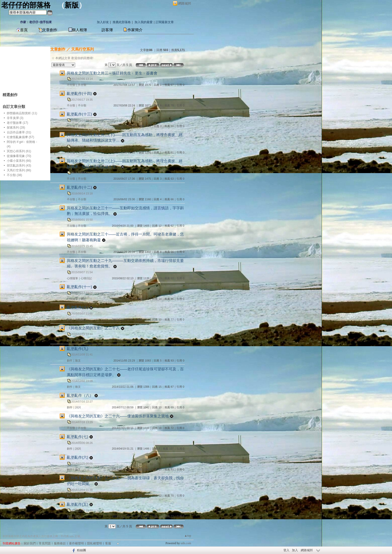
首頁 (24, 30)
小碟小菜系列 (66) (19, 161)
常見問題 (45, 543)
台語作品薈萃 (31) (19, 132)
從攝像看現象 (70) (19, 156)
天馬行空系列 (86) (19, 170)
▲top (188, 536)
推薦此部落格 (122, 22)
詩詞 (78, 407)
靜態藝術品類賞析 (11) (22, 113)
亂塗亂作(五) (78, 504)
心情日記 (86, 278)
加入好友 (103, 22)
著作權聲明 (76, 543)
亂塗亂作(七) (78, 437)
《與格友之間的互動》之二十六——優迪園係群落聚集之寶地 (118, 416)
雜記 (83, 299)
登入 (286, 550)
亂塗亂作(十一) (79, 287)
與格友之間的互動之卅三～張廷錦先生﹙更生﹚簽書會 (112, 73)
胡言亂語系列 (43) (19, 166)
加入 (295, 550)
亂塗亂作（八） (80, 395)
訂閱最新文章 (165, 22)
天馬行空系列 (82, 49)
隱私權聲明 (95, 543)
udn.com (186, 543)
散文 (78, 361)
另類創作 (81, 320)
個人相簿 (79, 30)
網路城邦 (185, 3)
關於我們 (30, 543)
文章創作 (50, 30)
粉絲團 (81, 550)
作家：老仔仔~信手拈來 (36, 22)
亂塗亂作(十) (78, 307)
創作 (70, 320)
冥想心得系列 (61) (19, 151)
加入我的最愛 (144, 22)
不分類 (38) (14, 175)
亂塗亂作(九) (78, 349)
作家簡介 (135, 30)
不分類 (71, 85)
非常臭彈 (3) (15, 118)
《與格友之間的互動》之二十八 (93, 328)
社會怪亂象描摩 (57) (20, 137)
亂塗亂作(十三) (79, 114)
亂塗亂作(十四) (79, 93)
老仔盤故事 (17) (17, 123)
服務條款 (60, 543)
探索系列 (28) (16, 128)
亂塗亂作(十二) (79, 187)
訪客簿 (107, 30)
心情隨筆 (72, 278)
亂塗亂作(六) (78, 457)
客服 (108, 543)
